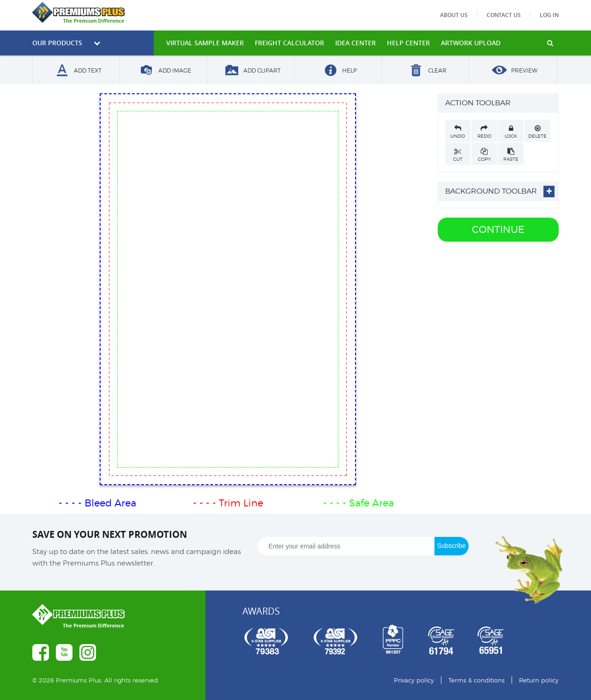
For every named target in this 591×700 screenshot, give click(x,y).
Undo (458, 132)
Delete (537, 132)
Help (338, 71)
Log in (549, 15)
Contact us (504, 15)
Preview (513, 71)
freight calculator (289, 43)
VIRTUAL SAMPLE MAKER (205, 43)
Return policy (539, 680)
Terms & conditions (476, 680)
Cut (458, 155)
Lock (511, 132)
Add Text (76, 71)
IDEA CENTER (356, 43)
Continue (498, 229)
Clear (426, 71)
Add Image (163, 71)
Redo (484, 132)
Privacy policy (414, 680)
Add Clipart (250, 71)
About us (454, 15)
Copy (484, 155)
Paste (511, 155)
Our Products (66, 43)
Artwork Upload (471, 43)
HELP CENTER (408, 43)
